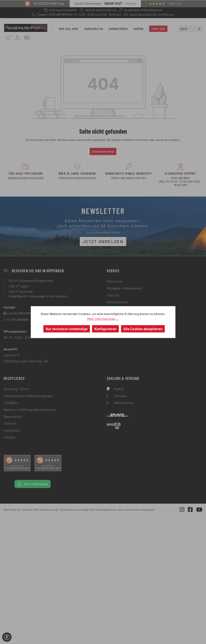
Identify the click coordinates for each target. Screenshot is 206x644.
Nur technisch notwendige (67, 329)
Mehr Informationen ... (103, 319)
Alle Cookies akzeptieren (143, 329)
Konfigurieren (105, 329)
